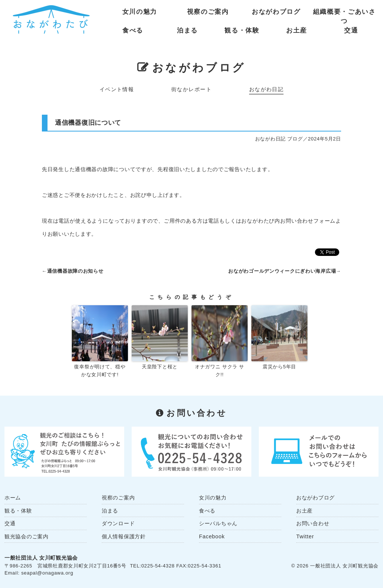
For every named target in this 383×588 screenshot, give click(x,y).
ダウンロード (118, 523)
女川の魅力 (140, 12)
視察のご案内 (208, 12)
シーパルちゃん (218, 523)
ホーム (13, 498)
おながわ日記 (266, 89)
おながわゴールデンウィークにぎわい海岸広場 (282, 271)
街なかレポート (191, 89)
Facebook (212, 536)
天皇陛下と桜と (160, 367)
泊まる (187, 30)
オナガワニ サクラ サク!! (220, 371)
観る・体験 (242, 30)
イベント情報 (117, 89)
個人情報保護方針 (124, 536)
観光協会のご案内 (27, 536)
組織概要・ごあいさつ (344, 13)
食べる (133, 30)
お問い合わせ (313, 523)
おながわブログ (276, 12)
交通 (351, 30)
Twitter (305, 536)
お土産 (297, 30)
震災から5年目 (279, 367)
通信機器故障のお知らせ (75, 271)
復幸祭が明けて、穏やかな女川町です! (100, 371)
